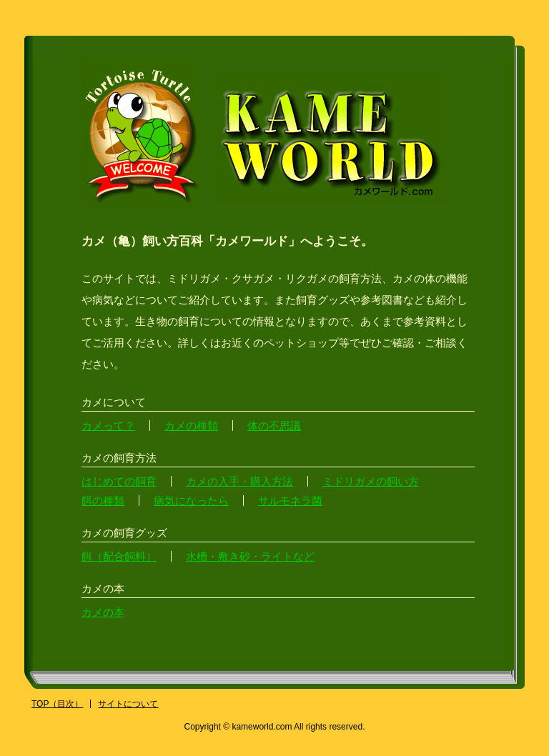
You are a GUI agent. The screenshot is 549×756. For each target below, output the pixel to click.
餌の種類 (103, 501)
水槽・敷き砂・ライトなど (250, 556)
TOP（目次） (57, 704)
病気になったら (191, 501)
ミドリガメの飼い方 (371, 481)
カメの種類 (191, 426)
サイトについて (128, 704)
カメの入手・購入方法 (239, 481)
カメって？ (108, 426)
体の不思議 (274, 426)
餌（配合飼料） (119, 556)
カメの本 (103, 612)
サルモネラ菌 (290, 501)
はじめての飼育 (119, 481)
